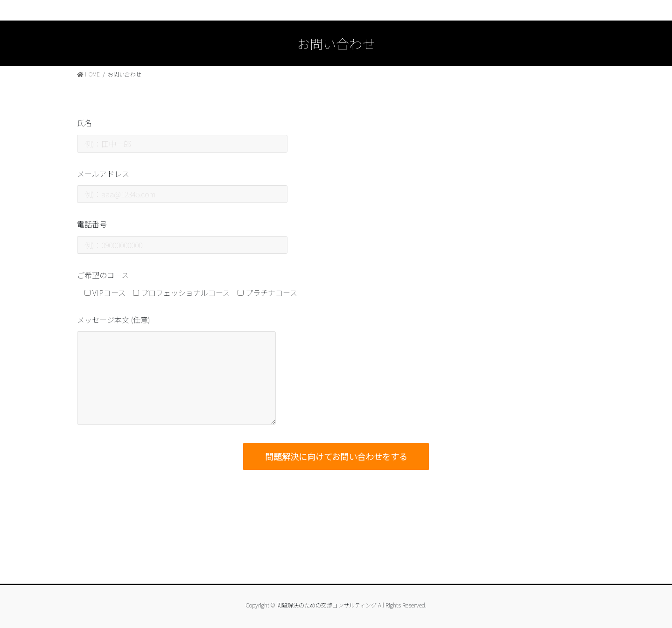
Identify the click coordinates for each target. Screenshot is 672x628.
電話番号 (182, 236)
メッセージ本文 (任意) (176, 369)
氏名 (182, 135)
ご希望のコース (103, 275)
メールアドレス (182, 185)
